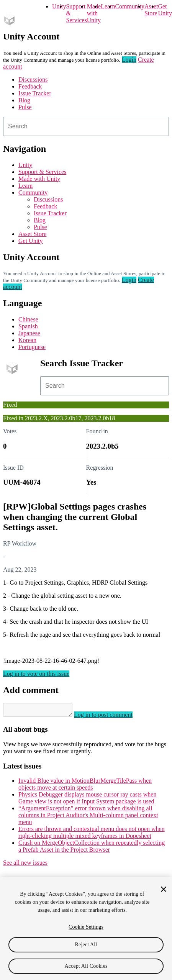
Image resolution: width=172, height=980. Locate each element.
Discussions (33, 79)
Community (129, 6)
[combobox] (86, 126)
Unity (59, 6)
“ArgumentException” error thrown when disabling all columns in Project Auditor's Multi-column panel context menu (88, 817)
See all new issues (25, 865)
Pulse (25, 107)
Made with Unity (94, 13)
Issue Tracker (35, 93)
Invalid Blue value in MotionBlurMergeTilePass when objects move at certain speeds (85, 786)
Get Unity (165, 10)
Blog (24, 100)
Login (129, 60)
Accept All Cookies (86, 966)
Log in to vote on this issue (36, 674)
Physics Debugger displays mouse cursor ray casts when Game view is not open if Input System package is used (87, 800)
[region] (86, 928)
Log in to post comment (111, 717)
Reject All (86, 945)
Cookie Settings (86, 927)
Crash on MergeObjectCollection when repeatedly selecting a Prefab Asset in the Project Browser (92, 848)
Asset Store (32, 234)
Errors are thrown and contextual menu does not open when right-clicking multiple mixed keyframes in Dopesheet (92, 835)
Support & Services (42, 172)
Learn (108, 6)
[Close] (164, 889)
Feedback (30, 86)
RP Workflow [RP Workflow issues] (20, 543)
